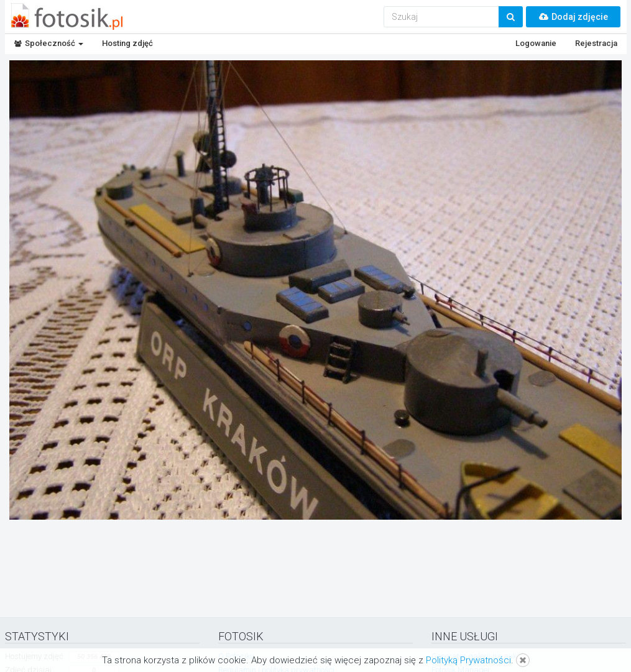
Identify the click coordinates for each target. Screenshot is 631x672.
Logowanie (536, 43)
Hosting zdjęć (127, 43)
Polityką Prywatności (468, 660)
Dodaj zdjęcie (573, 17)
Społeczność (49, 43)
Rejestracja (596, 43)
